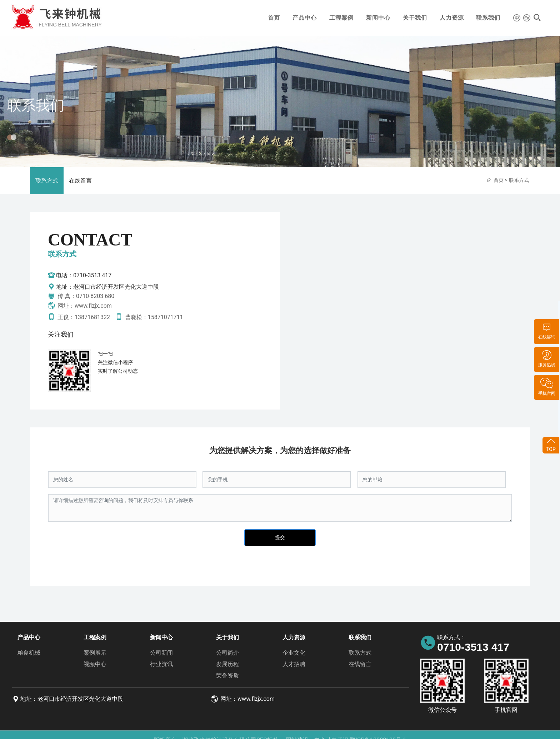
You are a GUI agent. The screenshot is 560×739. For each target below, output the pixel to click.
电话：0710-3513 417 (80, 275)
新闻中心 (378, 18)
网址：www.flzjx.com (80, 306)
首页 (274, 18)
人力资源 (452, 18)
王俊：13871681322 (79, 317)
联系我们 (488, 18)
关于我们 (415, 18)
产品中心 (305, 18)
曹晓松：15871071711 (149, 317)
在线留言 (80, 181)
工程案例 (341, 18)
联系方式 (47, 181)
